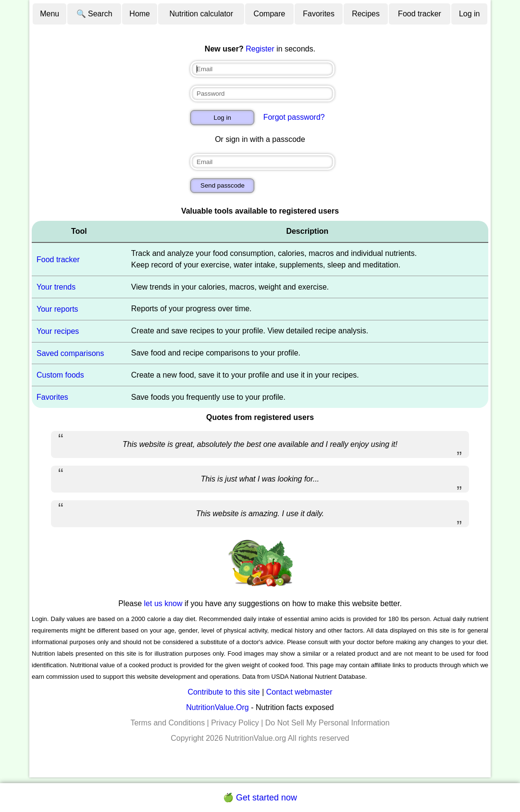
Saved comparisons (70, 353)
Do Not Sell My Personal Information (328, 723)
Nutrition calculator (202, 14)
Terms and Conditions (167, 723)
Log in (470, 14)
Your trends (56, 287)
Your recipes (58, 331)
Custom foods (60, 375)
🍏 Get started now (260, 798)
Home (140, 14)
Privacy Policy (235, 723)
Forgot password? (294, 117)
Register (260, 49)
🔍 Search (94, 14)
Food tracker (420, 14)
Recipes (366, 14)
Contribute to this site (223, 692)
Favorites (319, 14)
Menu (50, 14)
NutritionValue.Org (217, 707)
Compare (270, 14)
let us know (163, 603)
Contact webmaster (299, 692)
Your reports (57, 309)
